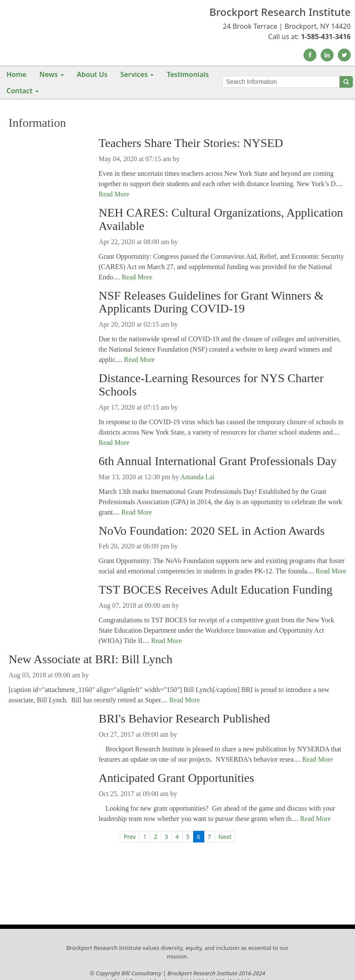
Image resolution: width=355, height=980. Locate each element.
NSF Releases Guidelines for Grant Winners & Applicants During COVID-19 (211, 302)
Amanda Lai (197, 477)
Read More (114, 194)
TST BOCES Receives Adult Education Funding (216, 590)
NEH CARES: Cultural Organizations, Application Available (221, 219)
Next (225, 837)
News (49, 74)
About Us (92, 74)
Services (134, 74)
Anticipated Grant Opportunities (176, 778)
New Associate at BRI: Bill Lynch (91, 659)
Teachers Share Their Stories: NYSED (191, 143)
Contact (20, 91)
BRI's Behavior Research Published (184, 719)
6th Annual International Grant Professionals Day (218, 461)
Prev (130, 837)
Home (17, 74)
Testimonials (188, 74)
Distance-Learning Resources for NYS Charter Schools (211, 385)
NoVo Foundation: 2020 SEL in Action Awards (212, 531)
